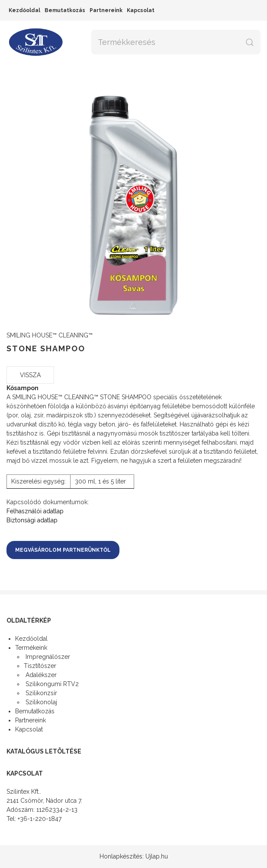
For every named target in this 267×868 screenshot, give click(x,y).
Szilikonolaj (40, 702)
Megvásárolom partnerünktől (63, 550)
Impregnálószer (47, 657)
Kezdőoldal (24, 10)
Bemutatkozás (65, 10)
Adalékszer (40, 675)
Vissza (30, 375)
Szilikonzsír (40, 693)
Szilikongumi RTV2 (51, 684)
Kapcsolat (141, 10)
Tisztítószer (40, 666)
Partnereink (106, 10)
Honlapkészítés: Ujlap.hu (134, 856)
